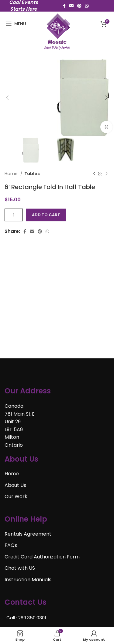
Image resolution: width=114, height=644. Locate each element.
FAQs (11, 545)
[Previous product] (94, 174)
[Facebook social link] (64, 6)
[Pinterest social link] (79, 6)
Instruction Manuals (28, 580)
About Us (15, 485)
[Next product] (106, 174)
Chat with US (20, 568)
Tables (32, 174)
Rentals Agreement (28, 534)
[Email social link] (71, 6)
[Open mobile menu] (16, 24)
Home (12, 174)
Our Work (16, 496)
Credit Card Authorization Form (42, 557)
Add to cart (46, 215)
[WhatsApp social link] (87, 6)
